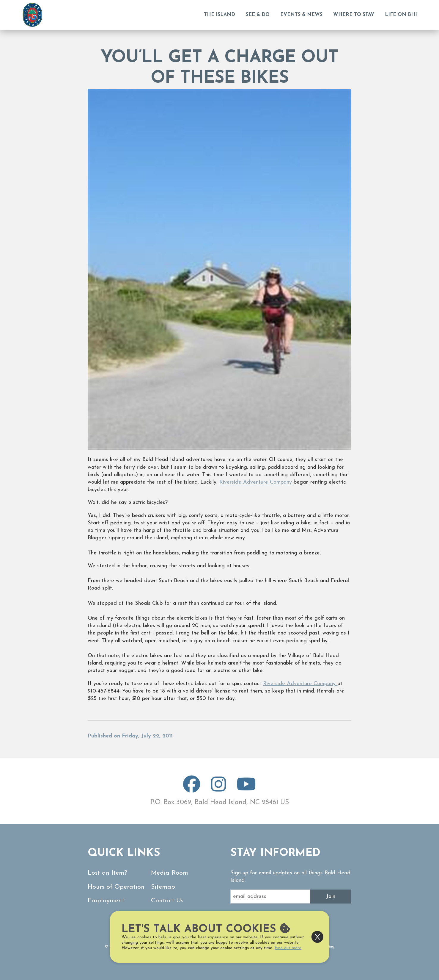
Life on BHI (401, 15)
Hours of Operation (116, 887)
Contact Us (167, 901)
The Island (219, 15)
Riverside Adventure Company (257, 482)
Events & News (301, 15)
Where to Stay (354, 15)
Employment (106, 901)
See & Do (258, 15)
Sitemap (163, 887)
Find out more (288, 948)
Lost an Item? (107, 873)
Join (331, 897)
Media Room (170, 873)
